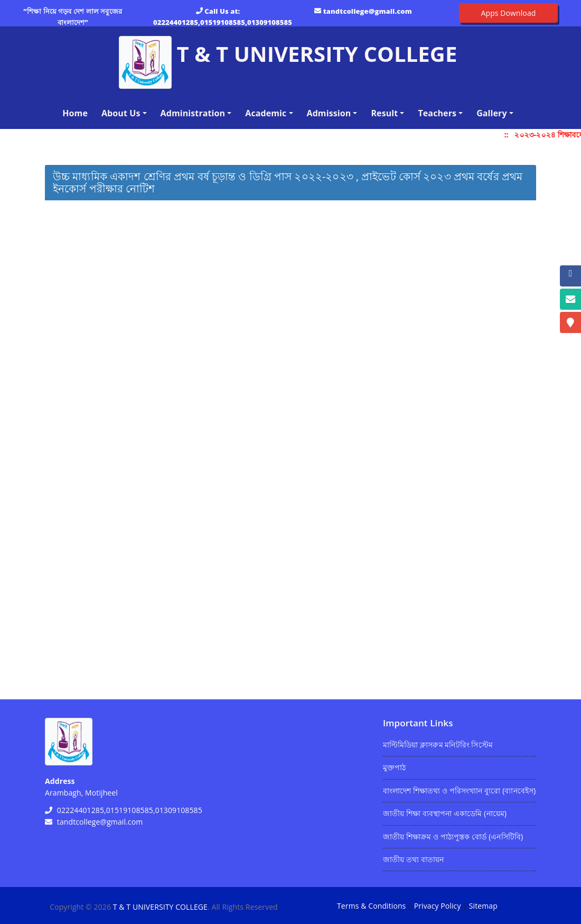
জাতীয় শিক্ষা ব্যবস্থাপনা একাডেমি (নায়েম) (445, 813)
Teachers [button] (437, 113)
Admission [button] (329, 113)
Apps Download (509, 13)
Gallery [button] (492, 113)
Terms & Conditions (371, 906)
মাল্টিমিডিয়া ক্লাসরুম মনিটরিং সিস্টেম (438, 745)
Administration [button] (193, 113)
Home (77, 113)
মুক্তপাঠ (394, 767)
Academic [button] (266, 113)
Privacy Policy (438, 906)
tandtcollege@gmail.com (368, 11)
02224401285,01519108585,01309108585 (223, 22)
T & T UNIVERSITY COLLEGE (160, 907)
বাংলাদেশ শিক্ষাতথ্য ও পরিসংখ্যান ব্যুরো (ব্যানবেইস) (459, 791)
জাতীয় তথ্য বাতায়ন (413, 859)
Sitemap (483, 906)
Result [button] (384, 113)
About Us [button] (121, 113)
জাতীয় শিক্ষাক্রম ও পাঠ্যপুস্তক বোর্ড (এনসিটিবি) (453, 837)
